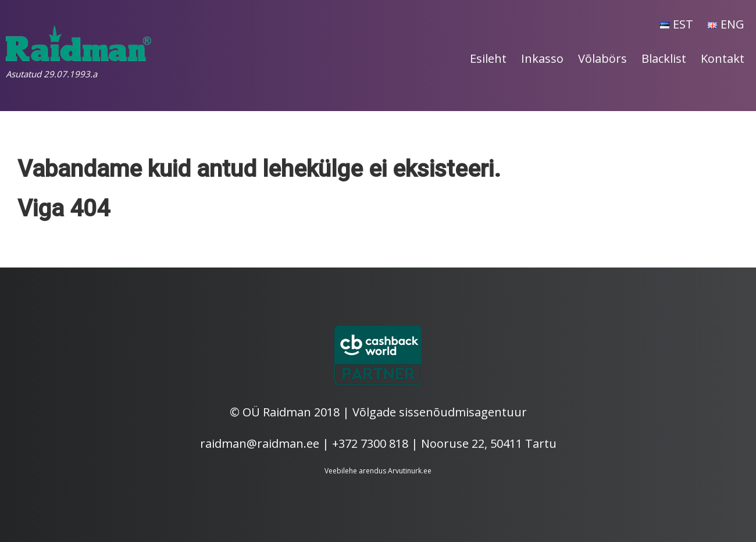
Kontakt (723, 58)
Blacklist (664, 58)
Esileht (488, 58)
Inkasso (542, 58)
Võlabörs (602, 58)
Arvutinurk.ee (410, 471)
